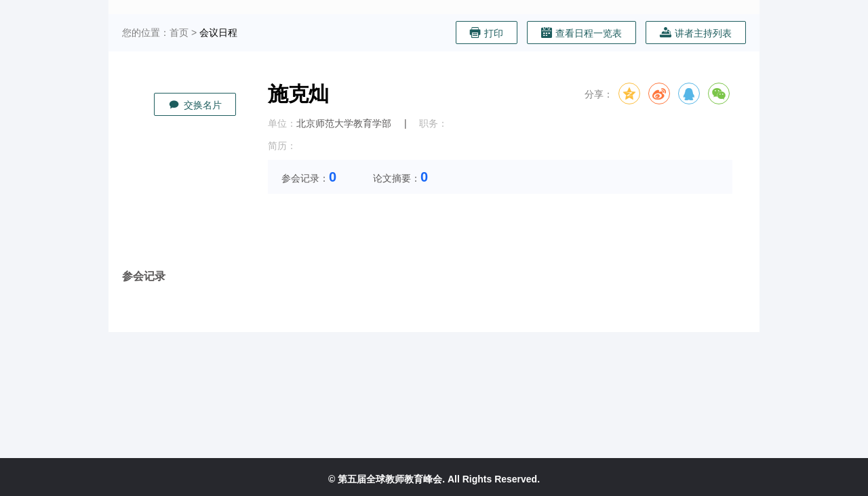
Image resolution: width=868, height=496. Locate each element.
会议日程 (218, 33)
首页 (179, 33)
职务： (433, 123)
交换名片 (195, 105)
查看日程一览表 (581, 33)
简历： (282, 146)
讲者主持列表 (696, 33)
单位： (282, 123)
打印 (487, 33)
